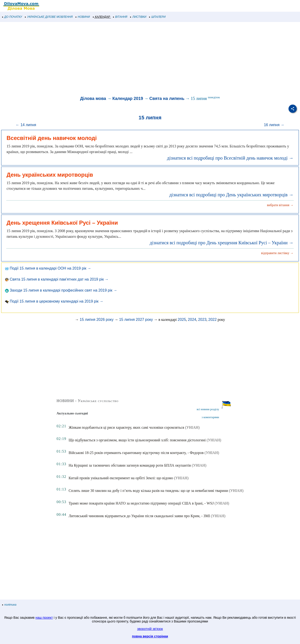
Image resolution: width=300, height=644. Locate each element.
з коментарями (210, 417)
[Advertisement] (141, 59)
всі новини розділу (208, 409)
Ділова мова (93, 99)
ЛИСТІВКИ (138, 17)
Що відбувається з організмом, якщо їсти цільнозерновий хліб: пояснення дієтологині (137, 440)
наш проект (44, 618)
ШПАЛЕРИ (157, 17)
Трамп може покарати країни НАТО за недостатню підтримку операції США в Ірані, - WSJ (141, 503)
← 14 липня (26, 125)
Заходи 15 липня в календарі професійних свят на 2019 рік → (61, 290)
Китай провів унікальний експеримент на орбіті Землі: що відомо (121, 478)
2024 (192, 320)
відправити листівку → (277, 253)
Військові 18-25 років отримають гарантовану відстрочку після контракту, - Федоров (136, 453)
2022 (213, 320)
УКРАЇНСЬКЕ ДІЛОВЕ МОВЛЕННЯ (49, 17)
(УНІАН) (192, 427)
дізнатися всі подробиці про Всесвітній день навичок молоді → (230, 158)
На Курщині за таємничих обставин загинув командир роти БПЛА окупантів (130, 465)
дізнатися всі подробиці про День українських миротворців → (231, 195)
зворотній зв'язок (150, 629)
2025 (182, 320)
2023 (202, 320)
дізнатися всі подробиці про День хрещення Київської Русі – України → (222, 243)
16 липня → (274, 125)
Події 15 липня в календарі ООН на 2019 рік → (48, 268)
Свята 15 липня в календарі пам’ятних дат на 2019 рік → (57, 279)
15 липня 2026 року (97, 320)
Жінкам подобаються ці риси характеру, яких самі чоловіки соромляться (126, 427)
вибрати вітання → (280, 205)
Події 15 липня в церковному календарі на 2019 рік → (54, 301)
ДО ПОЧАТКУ (12, 17)
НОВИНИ (83, 17)
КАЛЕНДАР (102, 17)
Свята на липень (167, 99)
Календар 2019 (128, 99)
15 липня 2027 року (136, 320)
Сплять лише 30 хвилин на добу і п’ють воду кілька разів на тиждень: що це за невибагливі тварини (148, 491)
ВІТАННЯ (120, 17)
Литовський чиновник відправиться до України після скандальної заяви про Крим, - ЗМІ (139, 516)
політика (9, 605)
